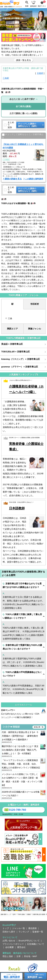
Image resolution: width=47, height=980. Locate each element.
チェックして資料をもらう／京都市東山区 (23, 136)
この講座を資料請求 (34, 179)
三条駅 (6, 78)
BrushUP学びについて (29, 941)
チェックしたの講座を (35, 976)
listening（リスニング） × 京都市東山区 (21, 359)
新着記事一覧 (39, 727)
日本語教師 (17, 508)
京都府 (40, 73)
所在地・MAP (30, 956)
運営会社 (21, 947)
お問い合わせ (9, 941)
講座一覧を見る (23, 60)
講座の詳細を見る (13, 179)
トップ (6, 928)
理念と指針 (8, 956)
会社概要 (10, 947)
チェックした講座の (30, 125)
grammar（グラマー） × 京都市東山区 (20, 367)
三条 (10, 318)
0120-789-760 (15, 810)
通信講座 (32, 928)
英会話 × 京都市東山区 (12, 344)
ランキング (24, 932)
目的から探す (9, 932)
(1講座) (23, 106)
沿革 (19, 956)
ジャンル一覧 (19, 928)
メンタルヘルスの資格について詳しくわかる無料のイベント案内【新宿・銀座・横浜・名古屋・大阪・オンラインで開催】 (24, 781)
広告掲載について (36, 944)
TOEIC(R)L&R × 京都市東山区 (16, 352)
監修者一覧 (38, 932)
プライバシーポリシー (13, 944)
